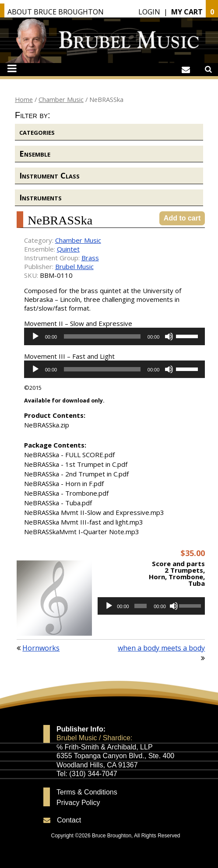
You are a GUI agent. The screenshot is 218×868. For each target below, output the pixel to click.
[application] (115, 336)
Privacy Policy (78, 803)
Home (24, 99)
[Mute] (169, 336)
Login (149, 12)
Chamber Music (61, 99)
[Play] (35, 336)
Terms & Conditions (87, 792)
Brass (90, 258)
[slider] (102, 336)
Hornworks (41, 648)
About (56, 12)
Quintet (68, 249)
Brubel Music (74, 266)
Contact (69, 820)
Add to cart (182, 218)
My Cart (187, 12)
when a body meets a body (161, 648)
